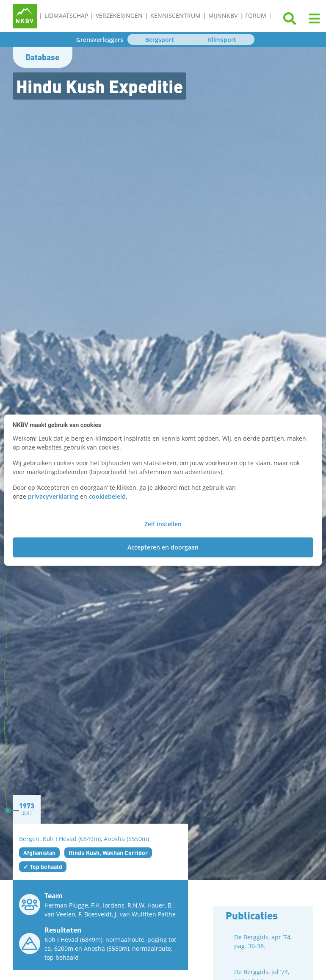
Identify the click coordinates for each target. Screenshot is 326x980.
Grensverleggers (100, 40)
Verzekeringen (119, 15)
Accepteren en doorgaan (163, 547)
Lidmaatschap (66, 15)
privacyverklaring (53, 496)
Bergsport (160, 40)
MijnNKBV (223, 15)
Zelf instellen (163, 524)
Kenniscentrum (175, 15)
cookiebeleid (107, 496)
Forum (256, 15)
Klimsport (222, 40)
